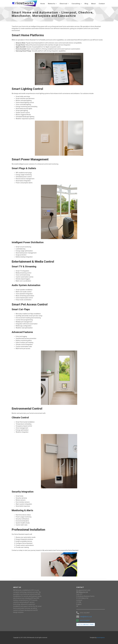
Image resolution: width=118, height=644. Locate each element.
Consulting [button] (77, 4)
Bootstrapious (101, 638)
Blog (86, 4)
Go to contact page (86, 624)
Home (43, 4)
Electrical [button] (64, 4)
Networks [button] (52, 4)
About (93, 4)
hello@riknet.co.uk (86, 617)
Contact (102, 4)
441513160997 (85, 620)
